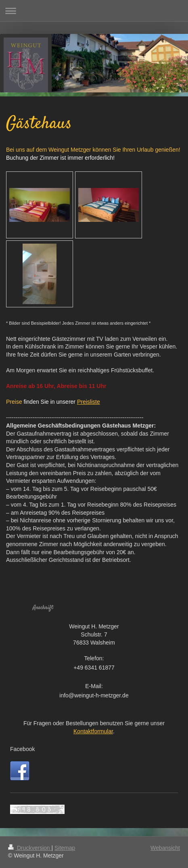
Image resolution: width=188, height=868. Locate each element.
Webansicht (165, 848)
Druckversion (30, 848)
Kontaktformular (93, 731)
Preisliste (89, 402)
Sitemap (65, 848)
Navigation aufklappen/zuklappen (94, 11)
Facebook (22, 749)
